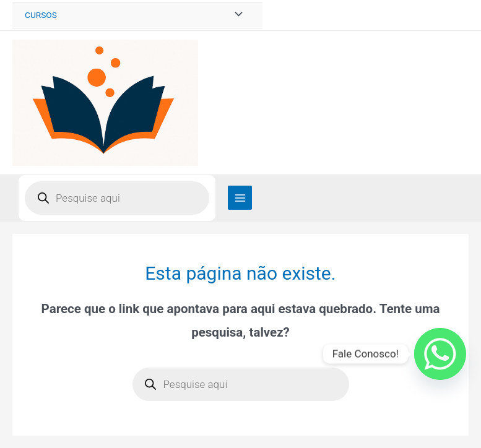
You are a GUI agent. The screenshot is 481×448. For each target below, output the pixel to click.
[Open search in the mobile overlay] (117, 198)
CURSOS (41, 15)
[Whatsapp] (440, 354)
